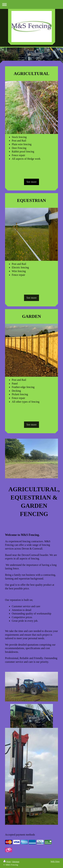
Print (7, 862)
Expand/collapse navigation (32, 4)
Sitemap (16, 862)
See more (32, 182)
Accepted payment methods (20, 835)
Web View (55, 861)
